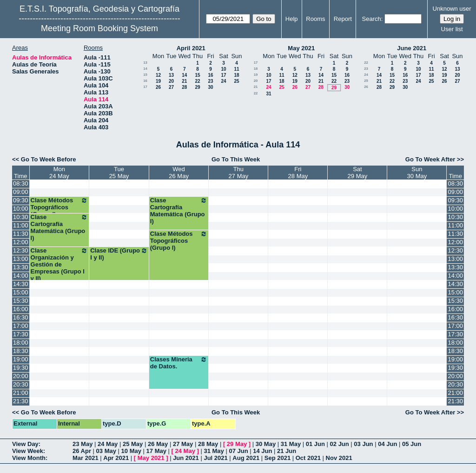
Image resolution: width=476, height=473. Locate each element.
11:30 (21, 234)
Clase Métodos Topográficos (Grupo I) (59, 207)
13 (145, 63)
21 (184, 81)
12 (158, 75)
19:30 (21, 368)
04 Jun (387, 444)
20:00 (21, 376)
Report (343, 19)
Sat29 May (358, 173)
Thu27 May (239, 173)
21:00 (21, 393)
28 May (208, 444)
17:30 (21, 334)
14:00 (21, 276)
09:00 (21, 192)
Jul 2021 (215, 458)
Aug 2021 (246, 458)
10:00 (21, 209)
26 (158, 87)
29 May (237, 444)
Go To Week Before (49, 159)
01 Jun (315, 444)
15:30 (21, 301)
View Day (25, 444)
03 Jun (363, 444)
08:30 (21, 183)
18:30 (21, 351)
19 (158, 81)
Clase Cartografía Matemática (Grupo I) (179, 211)
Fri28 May (298, 173)
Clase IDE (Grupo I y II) (119, 254)
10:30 (21, 217)
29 (197, 87)
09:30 (21, 200)
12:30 (21, 250)
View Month (29, 458)
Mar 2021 (86, 458)
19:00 (21, 359)
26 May (158, 444)
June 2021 (412, 48)
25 (236, 81)
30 (210, 87)
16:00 (21, 309)
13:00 (21, 259)
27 (171, 87)
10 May (131, 451)
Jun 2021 (186, 458)
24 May (108, 444)
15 (145, 75)
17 (223, 75)
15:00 (21, 292)
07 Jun (238, 451)
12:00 (21, 242)
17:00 (21, 326)
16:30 (21, 317)
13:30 (21, 267)
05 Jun (412, 444)
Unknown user (452, 9)
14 (145, 69)
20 (171, 81)
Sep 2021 (278, 458)
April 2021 (191, 48)
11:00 (21, 225)
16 (210, 75)
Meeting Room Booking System (99, 28)
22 (197, 81)
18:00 (21, 343)
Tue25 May (119, 173)
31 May (291, 444)
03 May (106, 451)
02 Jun (340, 444)
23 (210, 81)
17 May (156, 451)
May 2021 (301, 48)
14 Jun (262, 451)
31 (268, 94)
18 (236, 75)
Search (372, 19)
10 (223, 69)
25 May (133, 444)
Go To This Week (236, 159)
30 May (266, 444)
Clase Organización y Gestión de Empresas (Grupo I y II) (59, 264)
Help (292, 19)
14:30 (21, 284)
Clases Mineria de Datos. (179, 363)
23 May (83, 444)
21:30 (21, 401)
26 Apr (82, 451)
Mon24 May (59, 173)
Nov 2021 (339, 458)
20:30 (21, 384)
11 (236, 69)
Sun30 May (417, 173)
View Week (28, 451)
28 (184, 87)
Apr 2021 (116, 458)
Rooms (315, 19)
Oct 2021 (308, 458)
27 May (183, 444)
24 (223, 81)
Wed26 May (179, 173)
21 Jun (287, 451)
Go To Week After (430, 159)
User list (452, 29)
